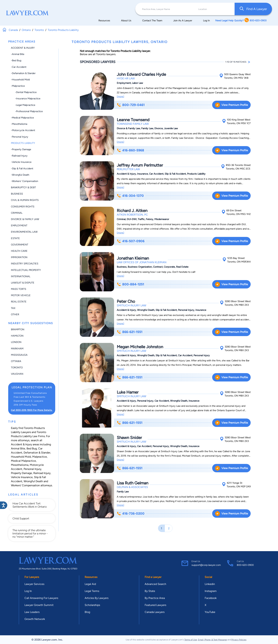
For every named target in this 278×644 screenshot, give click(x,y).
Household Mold (21, 457)
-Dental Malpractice (24, 92)
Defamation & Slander (37, 453)
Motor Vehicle (21, 295)
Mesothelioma (20, 465)
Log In (206, 20)
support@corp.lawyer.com (206, 565)
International (21, 276)
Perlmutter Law (128, 169)
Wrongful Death (33, 481)
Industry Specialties (25, 264)
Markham (17, 349)
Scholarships (92, 605)
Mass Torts (19, 289)
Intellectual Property (26, 270)
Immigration (19, 257)
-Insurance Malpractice (26, 98)
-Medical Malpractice (22, 118)
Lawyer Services (34, 584)
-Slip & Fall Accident (22, 168)
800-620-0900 (245, 565)
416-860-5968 (130, 150)
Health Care (19, 251)
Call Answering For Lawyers (41, 598)
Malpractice (40, 457)
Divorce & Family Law (25, 219)
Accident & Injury (23, 48)
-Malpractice (18, 86)
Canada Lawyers (155, 612)
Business (17, 194)
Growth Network (35, 619)
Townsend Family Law (133, 124)
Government (20, 245)
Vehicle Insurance (22, 477)
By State (150, 591)
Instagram (211, 591)
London (16, 342)
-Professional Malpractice (27, 111)
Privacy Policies (239, 640)
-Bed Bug (16, 60)
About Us (126, 20)
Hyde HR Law (126, 78)
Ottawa (16, 361)
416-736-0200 (131, 514)
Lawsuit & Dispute (23, 283)
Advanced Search (155, 584)
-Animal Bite (18, 54)
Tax (13, 308)
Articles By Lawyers (97, 598)
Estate (15, 238)
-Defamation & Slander (23, 73)
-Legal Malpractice (23, 105)
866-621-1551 (130, 332)
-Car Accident (19, 67)
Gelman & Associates (132, 487)
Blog (87, 612)
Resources (104, 20)
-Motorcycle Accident (23, 130)
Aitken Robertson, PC (132, 215)
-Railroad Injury (19, 156)
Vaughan (17, 374)
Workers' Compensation (25, 485)
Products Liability (23, 143)
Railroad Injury (42, 473)
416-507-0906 (131, 241)
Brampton (18, 329)
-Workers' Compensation (25, 181)
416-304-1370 (130, 196)
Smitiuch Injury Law (131, 305)
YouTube (210, 612)
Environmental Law (24, 232)
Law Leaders (32, 612)
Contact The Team (152, 20)
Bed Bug (32, 448)
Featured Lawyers (155, 605)
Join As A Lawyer (183, 20)
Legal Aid (90, 584)
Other (15, 314)
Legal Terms (92, 591)
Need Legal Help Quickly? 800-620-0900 (241, 20)
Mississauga (19, 355)
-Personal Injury (20, 137)
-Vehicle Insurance (21, 162)
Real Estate (19, 302)
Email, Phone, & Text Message (212, 640)
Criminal (17, 213)
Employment (19, 225)
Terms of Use (191, 640)
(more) (120, 96)
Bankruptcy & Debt (23, 187)
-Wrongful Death (20, 175)
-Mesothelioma (19, 124)
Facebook (211, 598)
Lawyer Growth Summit (39, 605)
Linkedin (210, 584)
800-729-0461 (131, 105)
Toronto (17, 367)
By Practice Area (155, 598)
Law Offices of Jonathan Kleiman (142, 262)
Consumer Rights (23, 207)
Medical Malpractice (23, 461)
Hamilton (17, 336)
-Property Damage (21, 149)
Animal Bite (18, 448)
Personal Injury (32, 469)
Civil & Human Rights (25, 200)
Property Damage (21, 473)
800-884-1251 (130, 284)
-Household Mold (20, 80)
